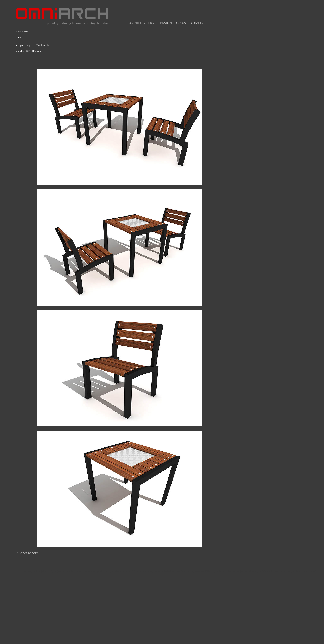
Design (166, 23)
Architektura (142, 23)
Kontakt (198, 23)
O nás (181, 23)
